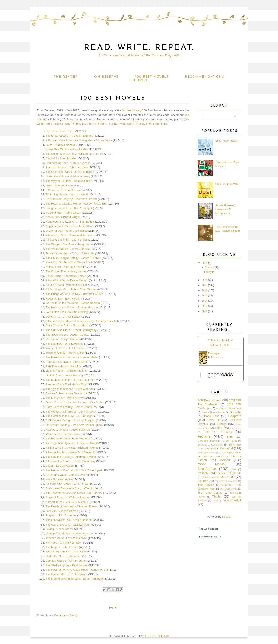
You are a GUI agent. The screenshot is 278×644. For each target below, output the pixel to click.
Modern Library (132, 110)
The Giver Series (229, 489)
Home (113, 608)
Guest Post (217, 445)
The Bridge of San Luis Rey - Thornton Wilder (74, 294)
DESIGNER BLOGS (156, 636)
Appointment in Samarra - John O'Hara (70, 226)
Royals (237, 473)
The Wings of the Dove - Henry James (69, 244)
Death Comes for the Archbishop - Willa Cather (75, 402)
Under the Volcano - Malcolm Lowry (68, 176)
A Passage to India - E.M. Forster (66, 240)
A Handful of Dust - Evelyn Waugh (67, 280)
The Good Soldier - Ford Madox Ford (69, 262)
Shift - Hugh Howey (227, 141)
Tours (215, 501)
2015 (205, 296)
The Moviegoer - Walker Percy (65, 398)
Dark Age (214, 353)
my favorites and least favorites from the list (141, 124)
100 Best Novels (152, 77)
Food (230, 437)
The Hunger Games (210, 493)
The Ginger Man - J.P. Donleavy (66, 574)
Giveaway (202, 445)
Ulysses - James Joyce (60, 131)
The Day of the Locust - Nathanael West (71, 457)
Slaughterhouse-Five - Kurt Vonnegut (69, 208)
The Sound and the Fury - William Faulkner (73, 154)
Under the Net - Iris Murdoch (63, 556)
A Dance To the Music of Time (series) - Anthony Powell (80, 321)
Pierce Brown (218, 357)
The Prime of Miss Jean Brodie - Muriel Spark (74, 470)
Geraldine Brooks (207, 441)
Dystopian (215, 428)
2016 (205, 290)
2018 (205, 280)
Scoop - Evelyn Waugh (60, 466)
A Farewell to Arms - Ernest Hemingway (70, 461)
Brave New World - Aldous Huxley (67, 149)
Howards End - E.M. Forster (63, 299)
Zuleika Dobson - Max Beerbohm (66, 393)
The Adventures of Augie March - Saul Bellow (74, 493)
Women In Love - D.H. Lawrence (66, 348)
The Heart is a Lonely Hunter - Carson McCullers (76, 204)
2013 (205, 306)
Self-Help (203, 481)
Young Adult (232, 500)
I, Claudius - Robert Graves (63, 190)
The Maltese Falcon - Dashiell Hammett (70, 380)
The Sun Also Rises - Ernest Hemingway (71, 330)
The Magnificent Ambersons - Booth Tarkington (75, 579)
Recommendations (205, 77)
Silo (235, 481)
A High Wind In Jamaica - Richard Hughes (72, 448)
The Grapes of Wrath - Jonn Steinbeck (70, 172)
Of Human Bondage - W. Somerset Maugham (74, 425)
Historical (226, 448)
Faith (206, 432)
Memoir (225, 460)
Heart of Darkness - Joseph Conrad (68, 430)
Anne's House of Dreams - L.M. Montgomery (225, 209)
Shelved (139, 80)
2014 (205, 301)
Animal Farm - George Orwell (64, 267)
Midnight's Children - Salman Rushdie (69, 533)
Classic (222, 424)
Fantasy (226, 432)
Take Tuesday (206, 485)
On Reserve (106, 77)
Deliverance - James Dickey (63, 317)
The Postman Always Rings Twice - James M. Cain (77, 570)
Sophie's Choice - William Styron (66, 561)
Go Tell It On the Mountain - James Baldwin (73, 303)
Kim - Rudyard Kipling (59, 479)
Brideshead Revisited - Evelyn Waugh (69, 488)
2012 (205, 311)
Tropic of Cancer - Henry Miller (65, 353)
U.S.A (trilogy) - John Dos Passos (67, 231)
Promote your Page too (210, 537)
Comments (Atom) (66, 615)
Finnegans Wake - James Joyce (66, 475)
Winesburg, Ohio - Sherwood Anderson (70, 235)
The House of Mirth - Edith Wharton (68, 438)
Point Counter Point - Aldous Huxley (68, 325)
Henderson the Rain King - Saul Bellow (70, 222)
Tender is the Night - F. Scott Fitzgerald (70, 253)
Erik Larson (236, 428)
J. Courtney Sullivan (230, 453)
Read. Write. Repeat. (139, 48)
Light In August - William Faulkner (67, 371)
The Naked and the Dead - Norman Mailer (72, 357)
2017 (205, 285)
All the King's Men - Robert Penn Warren (71, 289)
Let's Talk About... (213, 456)
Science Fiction (224, 477)
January (209, 268)
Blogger (226, 517)
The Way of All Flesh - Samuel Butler (69, 181)
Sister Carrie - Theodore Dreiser (66, 276)
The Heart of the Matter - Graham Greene (72, 307)
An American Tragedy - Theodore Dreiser (71, 199)
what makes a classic (50, 124)
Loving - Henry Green (59, 529)
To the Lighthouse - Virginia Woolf (67, 194)
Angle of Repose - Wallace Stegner (68, 497)
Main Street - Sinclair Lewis (63, 434)
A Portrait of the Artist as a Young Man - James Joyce (79, 140)
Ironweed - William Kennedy (63, 543)
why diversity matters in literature (86, 124)
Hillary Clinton (208, 449)
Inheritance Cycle (206, 453)
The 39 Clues (227, 485)
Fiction (204, 436)
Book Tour (211, 416)
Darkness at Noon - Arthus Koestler (68, 163)
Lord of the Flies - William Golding (67, 312)
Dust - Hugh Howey (227, 184)
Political (203, 473)
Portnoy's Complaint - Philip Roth (66, 362)
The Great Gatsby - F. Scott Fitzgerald (69, 136)
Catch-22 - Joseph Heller (61, 158)
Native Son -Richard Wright (63, 217)
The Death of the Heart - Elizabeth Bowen (72, 506)
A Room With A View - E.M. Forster (67, 484)
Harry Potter (235, 445)
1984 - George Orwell (59, 186)
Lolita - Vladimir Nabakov (61, 145)
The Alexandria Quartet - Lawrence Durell (72, 443)
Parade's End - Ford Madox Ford (66, 384)
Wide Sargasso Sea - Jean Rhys (66, 552)
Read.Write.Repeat (208, 529)
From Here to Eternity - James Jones (69, 407)
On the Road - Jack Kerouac (63, 375)
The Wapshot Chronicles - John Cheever (71, 412)
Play (234, 469)
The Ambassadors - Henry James (67, 249)
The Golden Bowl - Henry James (66, 271)
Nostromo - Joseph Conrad (63, 339)
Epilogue (209, 272)
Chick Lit (214, 420)
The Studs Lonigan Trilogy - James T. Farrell (73, 258)
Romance (221, 473)
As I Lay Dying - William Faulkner (66, 285)
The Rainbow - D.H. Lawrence (65, 344)
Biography (235, 412)
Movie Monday (212, 464)
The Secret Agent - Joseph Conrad (67, 335)
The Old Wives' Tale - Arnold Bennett (69, 520)
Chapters (235, 416)
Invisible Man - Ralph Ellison (63, 213)
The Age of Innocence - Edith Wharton (69, 389)
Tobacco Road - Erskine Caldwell (66, 538)
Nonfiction (207, 469)
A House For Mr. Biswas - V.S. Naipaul (70, 452)
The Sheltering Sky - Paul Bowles (67, 565)
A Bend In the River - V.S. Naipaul (67, 502)
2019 (205, 263)
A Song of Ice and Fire (229, 408)
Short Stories (222, 481)
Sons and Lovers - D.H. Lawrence (67, 167)
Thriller (217, 496)
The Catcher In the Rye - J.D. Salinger (69, 416)
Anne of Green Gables (213, 412)
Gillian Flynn (230, 441)
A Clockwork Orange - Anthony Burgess (70, 420)
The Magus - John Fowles (62, 547)
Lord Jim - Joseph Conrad (62, 511)
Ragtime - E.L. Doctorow (61, 515)
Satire (206, 477)
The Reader (66, 77)
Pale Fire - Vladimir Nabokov (64, 366)
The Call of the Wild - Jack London (67, 525)
